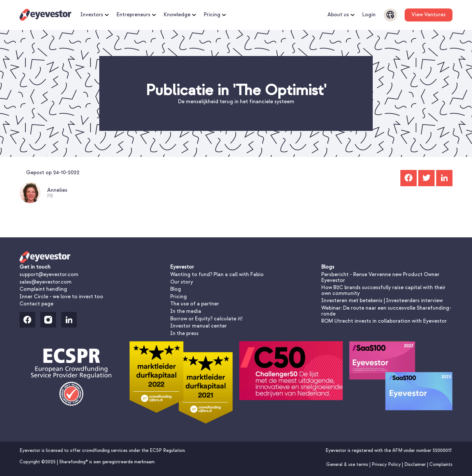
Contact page (36, 304)
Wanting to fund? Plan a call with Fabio (217, 274)
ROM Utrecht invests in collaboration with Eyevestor (384, 321)
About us (341, 15)
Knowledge (180, 15)
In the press (184, 333)
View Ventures (429, 15)
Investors (95, 15)
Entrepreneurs (136, 15)
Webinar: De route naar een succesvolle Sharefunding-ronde (386, 311)
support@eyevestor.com (49, 274)
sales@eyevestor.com (46, 282)
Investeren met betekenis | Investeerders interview (382, 301)
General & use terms (348, 464)
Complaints (441, 464)
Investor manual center (199, 326)
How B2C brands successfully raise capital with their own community (383, 290)
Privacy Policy (387, 464)
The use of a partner (195, 304)
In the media (186, 311)
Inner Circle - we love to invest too (61, 297)
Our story (182, 282)
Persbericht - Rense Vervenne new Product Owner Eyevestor (380, 277)
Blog (176, 289)
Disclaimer (416, 464)
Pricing (215, 15)
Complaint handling (43, 289)
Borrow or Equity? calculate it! (206, 319)
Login (369, 15)
